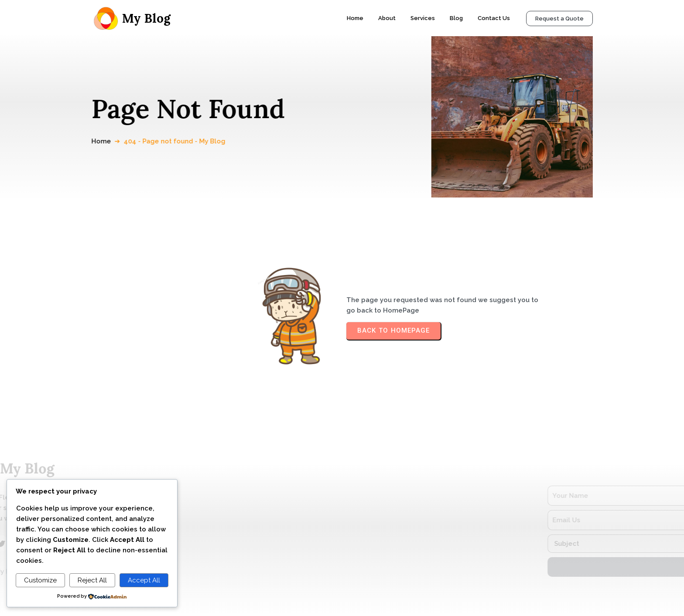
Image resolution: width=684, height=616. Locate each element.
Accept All (144, 580)
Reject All (92, 580)
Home (108, 141)
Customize (40, 580)
